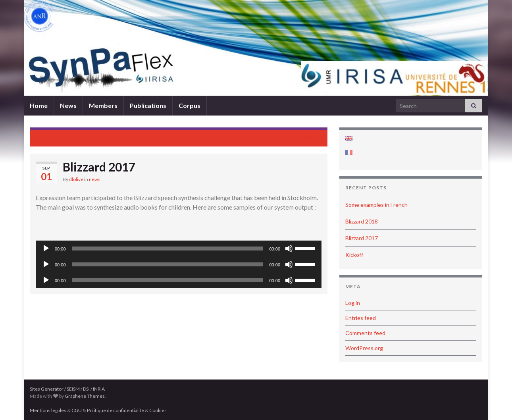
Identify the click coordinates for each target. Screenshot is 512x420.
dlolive (76, 179)
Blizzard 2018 (297, 137)
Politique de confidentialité (115, 410)
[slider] (168, 249)
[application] (179, 249)
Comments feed (365, 333)
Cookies (158, 410)
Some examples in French (376, 205)
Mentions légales (48, 410)
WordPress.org (364, 348)
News (68, 105)
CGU (77, 410)
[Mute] (289, 249)
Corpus (190, 105)
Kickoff (53, 137)
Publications (148, 105)
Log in (353, 303)
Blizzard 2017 (362, 238)
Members (103, 105)
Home (39, 105)
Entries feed (361, 318)
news (95, 179)
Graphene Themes (85, 396)
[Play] (46, 249)
